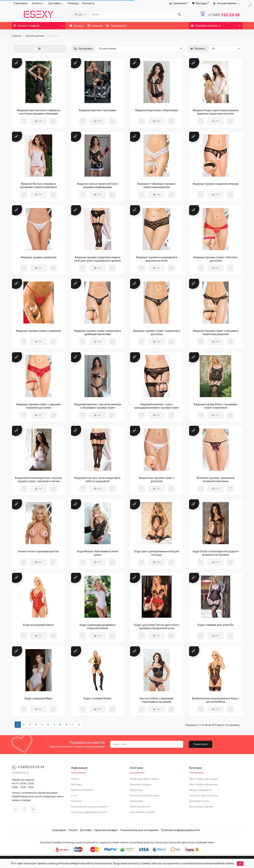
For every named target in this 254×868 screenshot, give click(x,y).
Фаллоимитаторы (199, 801)
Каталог (39, 25)
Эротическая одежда (201, 807)
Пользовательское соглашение (89, 807)
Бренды (77, 26)
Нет (38, 121)
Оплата (38, 3)
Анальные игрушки (141, 784)
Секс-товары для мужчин (203, 784)
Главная (17, 36)
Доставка (56, 3)
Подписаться (201, 744)
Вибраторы (136, 790)
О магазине (21, 3)
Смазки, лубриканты (200, 790)
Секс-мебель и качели (142, 812)
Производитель (35, 36)
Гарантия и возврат (82, 790)
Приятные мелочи (140, 807)
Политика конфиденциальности (89, 812)
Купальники (136, 801)
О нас (74, 795)
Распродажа (116, 26)
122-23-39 (224, 15)
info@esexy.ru (20, 772)
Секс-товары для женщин (203, 779)
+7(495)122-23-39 (28, 767)
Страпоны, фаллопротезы (204, 795)
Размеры (73, 3)
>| (79, 725)
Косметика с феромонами (145, 795)
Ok (240, 864)
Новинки (95, 26)
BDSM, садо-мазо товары (144, 779)
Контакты (88, 3)
